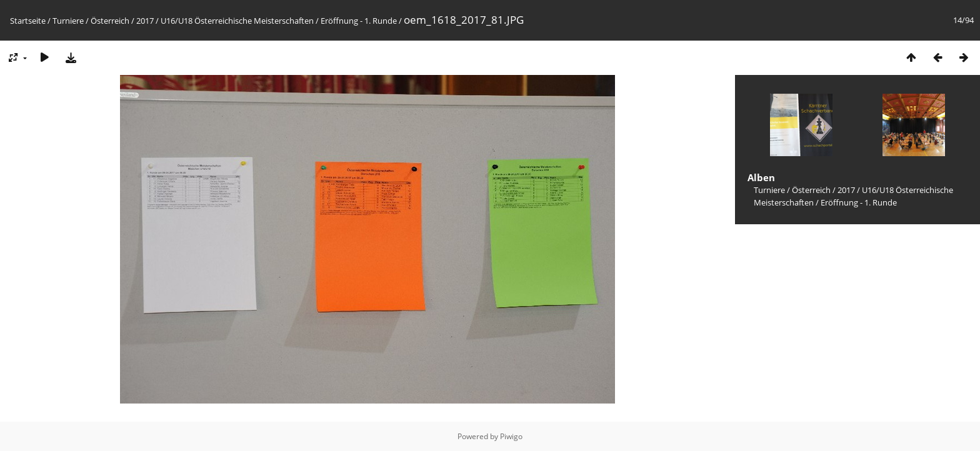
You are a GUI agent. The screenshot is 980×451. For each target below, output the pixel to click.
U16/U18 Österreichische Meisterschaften (237, 21)
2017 (145, 21)
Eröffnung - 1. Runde (359, 21)
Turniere (68, 21)
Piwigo (511, 436)
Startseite (28, 21)
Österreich (110, 21)
